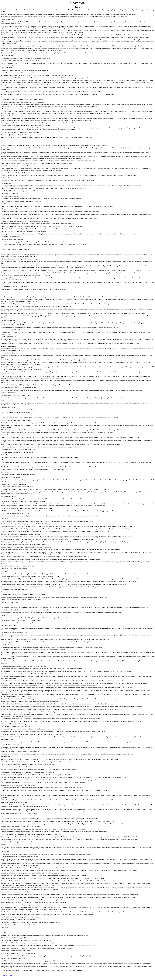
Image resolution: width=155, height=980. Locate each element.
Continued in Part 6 (6, 976)
